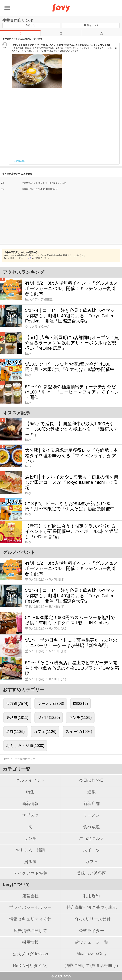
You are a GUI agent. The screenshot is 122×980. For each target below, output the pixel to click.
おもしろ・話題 (30, 850)
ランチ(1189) (80, 717)
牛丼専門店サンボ (18, 20)
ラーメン (92, 815)
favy (6, 759)
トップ (20, 34)
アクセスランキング (24, 272)
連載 (91, 792)
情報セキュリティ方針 (30, 919)
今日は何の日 (91, 780)
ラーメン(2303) (51, 703)
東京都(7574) (17, 703)
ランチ (30, 838)
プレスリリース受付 (91, 919)
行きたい (91, 25)
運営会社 (30, 896)
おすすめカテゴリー (24, 690)
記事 (61, 33)
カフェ (92, 862)
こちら (29, 258)
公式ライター (92, 931)
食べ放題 (92, 827)
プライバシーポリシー (30, 907)
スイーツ (92, 850)
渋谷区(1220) (49, 717)
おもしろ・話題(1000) (25, 746)
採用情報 (30, 942)
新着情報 (30, 804)
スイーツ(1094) (79, 731)
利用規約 (91, 896)
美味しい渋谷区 (91, 873)
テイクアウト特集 (30, 873)
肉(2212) (80, 703)
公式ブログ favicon (30, 954)
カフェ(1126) (45, 731)
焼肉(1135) (15, 731)
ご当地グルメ (91, 838)
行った (31, 25)
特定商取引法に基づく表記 (92, 907)
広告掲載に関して (30, 931)
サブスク (30, 815)
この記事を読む (19, 161)
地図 (102, 33)
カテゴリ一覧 (17, 769)
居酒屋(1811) (17, 717)
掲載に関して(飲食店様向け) (91, 966)
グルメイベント (30, 780)
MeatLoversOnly (91, 954)
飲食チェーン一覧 (92, 942)
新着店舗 (91, 804)
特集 (30, 792)
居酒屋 (30, 862)
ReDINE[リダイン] (30, 966)
